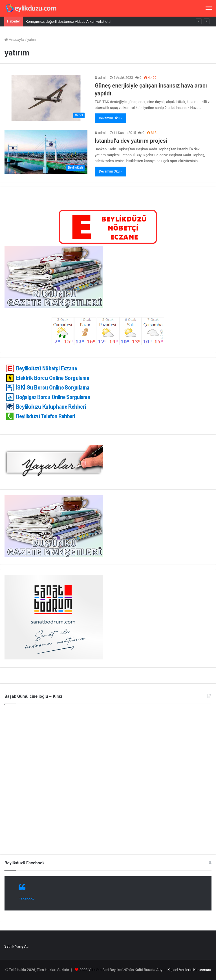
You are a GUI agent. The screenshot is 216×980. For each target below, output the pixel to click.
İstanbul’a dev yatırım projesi (131, 141)
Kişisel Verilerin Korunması (189, 970)
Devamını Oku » (111, 118)
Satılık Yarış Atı (16, 946)
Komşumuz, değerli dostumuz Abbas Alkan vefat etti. (69, 22)
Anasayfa (14, 40)
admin (101, 78)
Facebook (27, 899)
